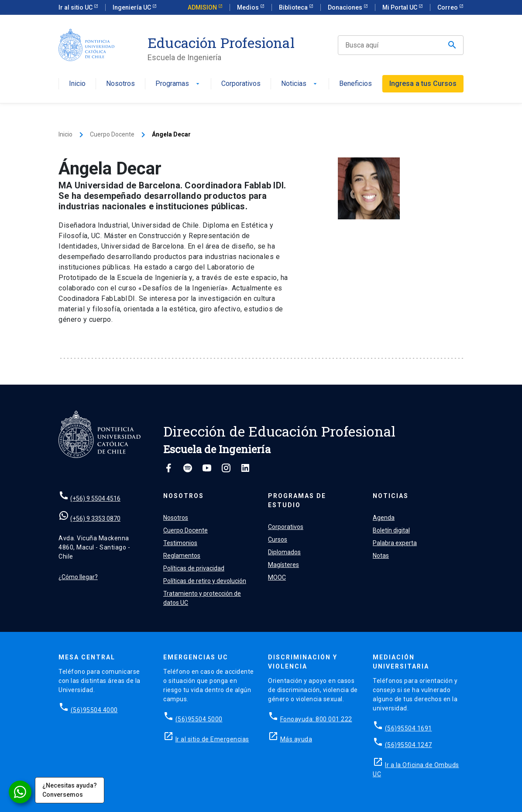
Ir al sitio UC (76, 7)
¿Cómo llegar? (78, 577)
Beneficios (355, 84)
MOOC (277, 577)
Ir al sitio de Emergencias (212, 739)
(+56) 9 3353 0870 (95, 519)
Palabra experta (395, 543)
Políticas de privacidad (194, 568)
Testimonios (180, 543)
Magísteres (283, 565)
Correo (448, 7)
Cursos (278, 539)
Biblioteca (294, 7)
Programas (178, 84)
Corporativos (241, 84)
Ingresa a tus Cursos (423, 84)
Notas (381, 556)
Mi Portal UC (400, 7)
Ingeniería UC (132, 7)
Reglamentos (182, 556)
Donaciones (346, 7)
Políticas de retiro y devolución (205, 581)
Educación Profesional (221, 43)
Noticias (300, 84)
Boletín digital (391, 530)
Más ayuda (296, 739)
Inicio (77, 84)
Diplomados (284, 552)
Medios (249, 7)
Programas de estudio (297, 500)
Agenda (384, 518)
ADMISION (203, 7)
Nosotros (120, 84)
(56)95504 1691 (409, 728)
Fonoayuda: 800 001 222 (316, 719)
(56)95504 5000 (199, 719)
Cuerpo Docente (112, 134)
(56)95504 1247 (409, 745)
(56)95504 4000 (94, 710)
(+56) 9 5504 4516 (95, 498)
